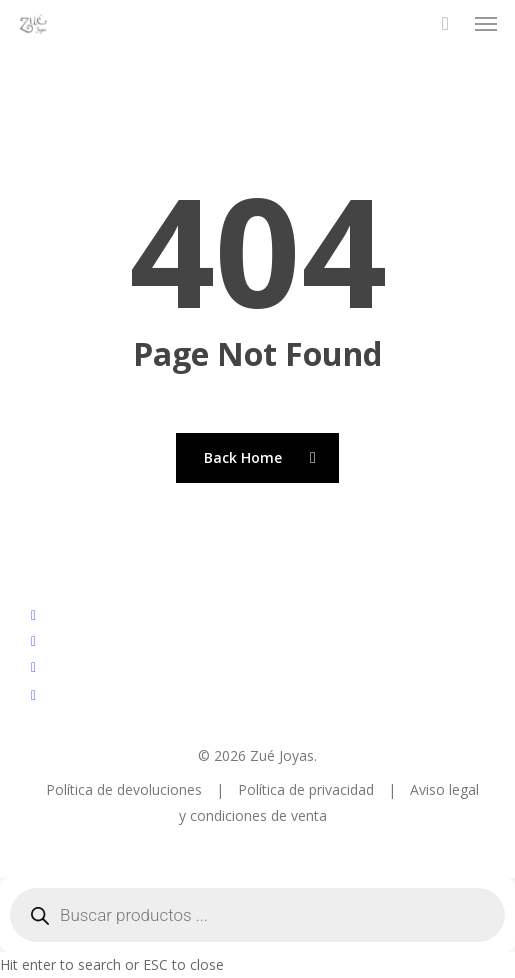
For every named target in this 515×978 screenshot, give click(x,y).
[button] (486, 24)
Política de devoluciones (126, 789)
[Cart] (445, 24)
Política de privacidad (308, 789)
